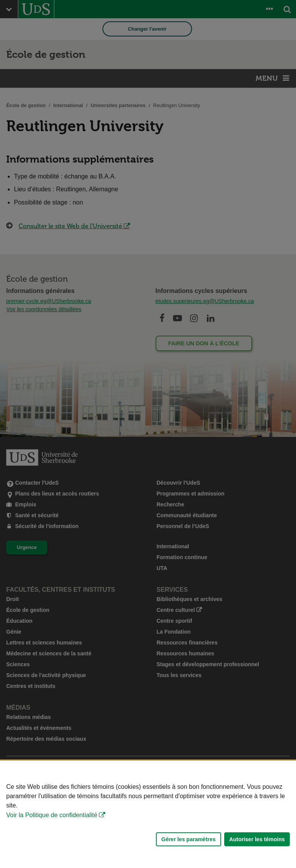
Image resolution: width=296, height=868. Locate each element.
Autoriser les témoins (257, 839)
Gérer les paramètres (189, 839)
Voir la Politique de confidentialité (52, 815)
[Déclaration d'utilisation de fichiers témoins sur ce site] (148, 814)
